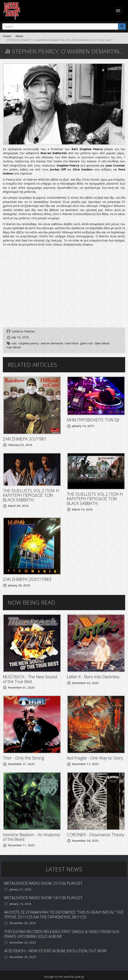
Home (7, 36)
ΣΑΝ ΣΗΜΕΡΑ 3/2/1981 (25, 439)
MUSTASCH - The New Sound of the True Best (30, 679)
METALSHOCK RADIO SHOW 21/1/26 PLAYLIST (43, 883)
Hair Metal (13, 347)
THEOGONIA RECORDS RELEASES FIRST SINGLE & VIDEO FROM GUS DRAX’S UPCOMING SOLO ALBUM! (62, 934)
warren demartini (52, 343)
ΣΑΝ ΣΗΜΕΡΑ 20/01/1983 (27, 579)
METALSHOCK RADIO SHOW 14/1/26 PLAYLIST (43, 898)
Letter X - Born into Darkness (93, 677)
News (19, 36)
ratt (14, 343)
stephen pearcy (29, 343)
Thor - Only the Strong (23, 758)
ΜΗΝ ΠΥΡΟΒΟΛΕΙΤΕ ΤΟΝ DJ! (93, 420)
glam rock (86, 343)
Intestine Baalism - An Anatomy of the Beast (31, 837)
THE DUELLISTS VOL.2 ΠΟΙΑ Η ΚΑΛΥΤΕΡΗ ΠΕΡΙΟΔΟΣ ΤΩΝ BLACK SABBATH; (31, 495)
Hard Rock (72, 343)
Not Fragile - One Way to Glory (95, 758)
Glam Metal (102, 343)
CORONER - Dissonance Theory (96, 834)
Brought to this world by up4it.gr (64, 977)
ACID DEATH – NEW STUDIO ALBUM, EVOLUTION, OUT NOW (55, 951)
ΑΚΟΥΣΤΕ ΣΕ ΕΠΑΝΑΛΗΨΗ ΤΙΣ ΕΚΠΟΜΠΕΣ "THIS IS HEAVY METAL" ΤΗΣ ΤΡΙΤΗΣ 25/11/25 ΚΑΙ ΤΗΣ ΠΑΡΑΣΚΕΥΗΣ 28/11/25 (64, 915)
